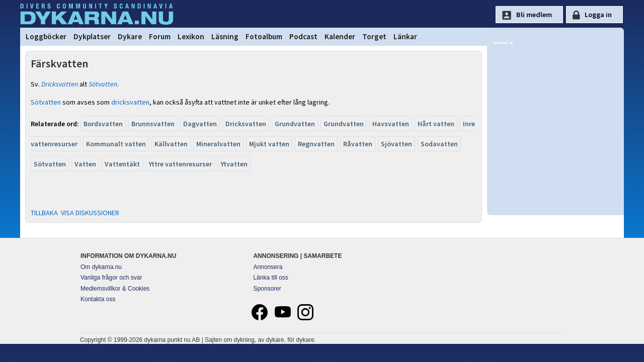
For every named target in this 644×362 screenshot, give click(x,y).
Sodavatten (439, 144)
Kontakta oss (98, 299)
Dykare (130, 36)
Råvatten (358, 144)
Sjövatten (396, 144)
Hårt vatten (436, 124)
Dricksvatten (60, 84)
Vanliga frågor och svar (111, 278)
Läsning (225, 36)
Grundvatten (295, 124)
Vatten (85, 164)
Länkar (405, 36)
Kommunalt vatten (116, 144)
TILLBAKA (44, 213)
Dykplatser (92, 36)
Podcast (303, 36)
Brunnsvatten (153, 124)
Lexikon (191, 36)
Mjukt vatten (269, 144)
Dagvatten (200, 124)
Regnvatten (316, 144)
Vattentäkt (122, 164)
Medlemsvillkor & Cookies (115, 289)
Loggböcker (46, 36)
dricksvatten (130, 102)
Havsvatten (391, 124)
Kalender (340, 36)
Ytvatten (234, 164)
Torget (374, 36)
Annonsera (268, 267)
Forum (160, 36)
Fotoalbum (264, 36)
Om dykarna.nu (101, 267)
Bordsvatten (103, 124)
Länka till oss (270, 278)
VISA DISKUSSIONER (90, 213)
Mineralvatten (218, 144)
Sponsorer (267, 289)
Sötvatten (103, 84)
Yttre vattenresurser (180, 164)
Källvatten (171, 144)
